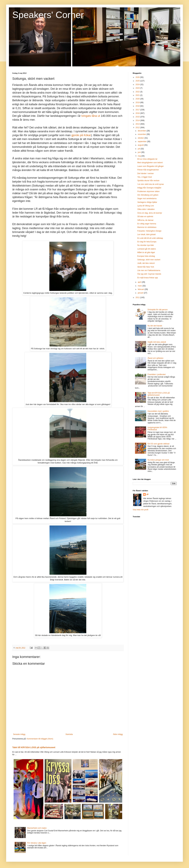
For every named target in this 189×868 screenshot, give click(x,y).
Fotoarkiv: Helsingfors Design (149, 231)
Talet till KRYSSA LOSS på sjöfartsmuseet (34, 747)
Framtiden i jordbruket (157, 374)
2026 (138, 77)
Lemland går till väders (147, 249)
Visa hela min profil (140, 510)
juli (139, 149)
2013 (138, 124)
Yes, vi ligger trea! (145, 177)
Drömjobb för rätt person (158, 310)
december (142, 131)
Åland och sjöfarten (156, 358)
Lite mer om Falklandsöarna (149, 270)
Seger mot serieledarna (147, 199)
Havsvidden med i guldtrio (158, 411)
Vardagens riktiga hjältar (147, 202)
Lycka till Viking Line (146, 206)
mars (140, 286)
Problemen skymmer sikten (148, 191)
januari (141, 293)
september (142, 142)
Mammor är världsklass (147, 227)
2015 (138, 117)
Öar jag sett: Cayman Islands (149, 274)
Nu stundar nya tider (146, 245)
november (142, 134)
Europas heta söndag (146, 256)
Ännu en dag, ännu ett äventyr (150, 213)
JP (147, 494)
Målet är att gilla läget (146, 252)
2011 (138, 297)
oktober (141, 138)
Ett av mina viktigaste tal (147, 159)
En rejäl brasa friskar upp (148, 278)
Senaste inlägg (19, 734)
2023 (138, 88)
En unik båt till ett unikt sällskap (150, 238)
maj (140, 156)
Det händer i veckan (146, 173)
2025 (138, 81)
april (140, 282)
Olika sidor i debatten (146, 209)
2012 (138, 128)
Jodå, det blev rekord (146, 263)
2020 (138, 99)
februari (141, 289)
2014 (138, 120)
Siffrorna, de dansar (145, 220)
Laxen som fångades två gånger (150, 166)
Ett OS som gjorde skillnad (158, 444)
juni (139, 152)
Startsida (69, 734)
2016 (138, 113)
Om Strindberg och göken (148, 195)
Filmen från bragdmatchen (148, 170)
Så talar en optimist (145, 217)
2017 (138, 110)
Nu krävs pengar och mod (158, 460)
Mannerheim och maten (37, 828)
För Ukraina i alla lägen (37, 843)
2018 (138, 106)
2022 (138, 92)
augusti (141, 145)
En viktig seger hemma (147, 224)
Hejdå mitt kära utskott (157, 342)
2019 (138, 102)
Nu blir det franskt (155, 326)
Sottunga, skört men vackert (149, 260)
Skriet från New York (146, 267)
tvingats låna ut (91, 116)
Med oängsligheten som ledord (150, 163)
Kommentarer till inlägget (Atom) (40, 739)
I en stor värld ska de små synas (151, 184)
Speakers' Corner (48, 15)
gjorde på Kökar (81, 135)
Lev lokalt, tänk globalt (146, 234)
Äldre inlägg (118, 734)
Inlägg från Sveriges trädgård (149, 188)
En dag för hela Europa (147, 242)
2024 (138, 85)
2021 (138, 95)
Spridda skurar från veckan (148, 181)
